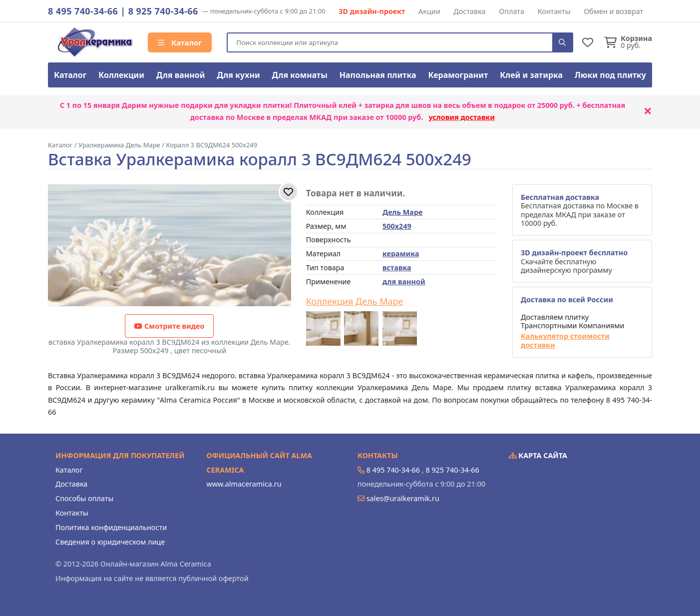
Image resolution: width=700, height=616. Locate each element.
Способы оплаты (84, 498)
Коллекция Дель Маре (355, 302)
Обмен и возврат (613, 11)
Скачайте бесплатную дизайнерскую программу (574, 261)
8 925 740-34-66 (163, 11)
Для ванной (181, 75)
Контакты (554, 11)
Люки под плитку (610, 75)
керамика (401, 254)
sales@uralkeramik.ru (403, 498)
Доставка (469, 11)
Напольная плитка (378, 75)
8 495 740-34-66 (83, 11)
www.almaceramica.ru (244, 484)
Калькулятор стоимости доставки (565, 340)
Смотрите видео (169, 326)
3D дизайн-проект (372, 11)
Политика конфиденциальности (111, 527)
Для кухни (238, 75)
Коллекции (121, 75)
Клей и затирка (531, 75)
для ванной (404, 282)
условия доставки (462, 117)
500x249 (397, 226)
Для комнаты (300, 75)
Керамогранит (458, 75)
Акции (429, 11)
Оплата (512, 11)
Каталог (180, 42)
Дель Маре (402, 212)
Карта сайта (538, 455)
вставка (397, 268)
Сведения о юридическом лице (110, 542)
